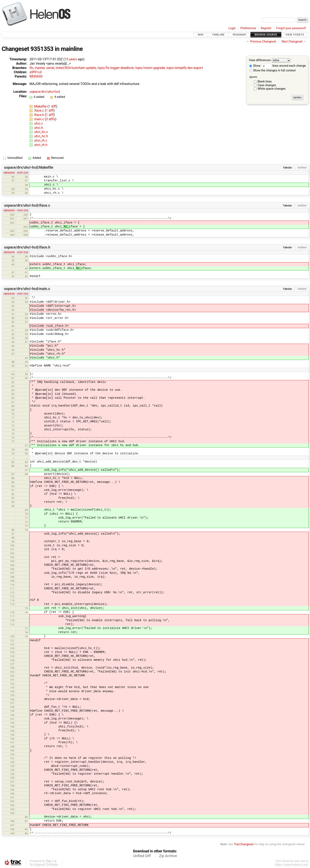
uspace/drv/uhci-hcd (45, 92)
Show (255, 66)
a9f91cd (36, 72)
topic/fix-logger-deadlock (116, 68)
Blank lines (265, 82)
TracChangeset (244, 844)
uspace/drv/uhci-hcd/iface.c (27, 205)
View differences (260, 60)
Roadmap (239, 35)
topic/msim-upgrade (150, 68)
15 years (71, 59)
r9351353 (22, 173)
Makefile (41, 106)
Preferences (248, 28)
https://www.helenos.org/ (292, 865)
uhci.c (39, 123)
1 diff (52, 106)
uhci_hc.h (41, 136)
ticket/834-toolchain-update (76, 68)
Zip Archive (168, 856)
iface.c (40, 111)
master (40, 68)
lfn (31, 68)
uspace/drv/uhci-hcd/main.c (27, 289)
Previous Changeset (263, 42)
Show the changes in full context (272, 70)
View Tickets (295, 35)
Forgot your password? (291, 28)
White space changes (272, 89)
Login (232, 28)
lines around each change (284, 66)
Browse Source (266, 35)
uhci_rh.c (41, 140)
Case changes (267, 85)
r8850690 (9, 173)
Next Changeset (292, 42)
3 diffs (51, 119)
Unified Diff (142, 856)
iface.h (40, 115)
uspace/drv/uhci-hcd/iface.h (27, 247)
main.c (40, 119)
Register (266, 28)
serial (50, 68)
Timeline (218, 35)
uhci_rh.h (41, 145)
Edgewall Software (46, 865)
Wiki (201, 35)
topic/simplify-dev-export (185, 68)
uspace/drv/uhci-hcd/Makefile (29, 167)
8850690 (36, 76)
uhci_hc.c (41, 132)
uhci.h (39, 128)
